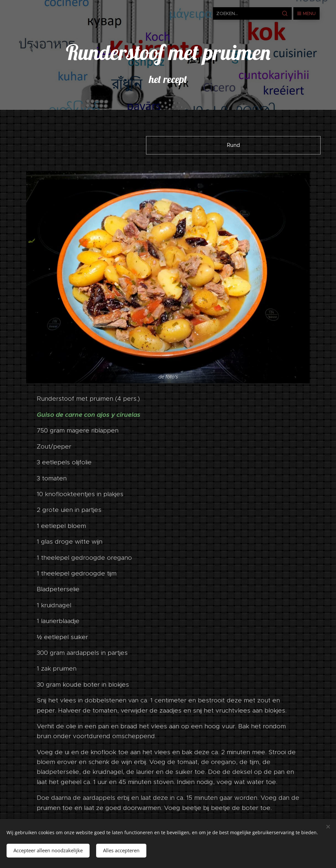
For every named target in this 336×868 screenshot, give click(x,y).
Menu (306, 13)
